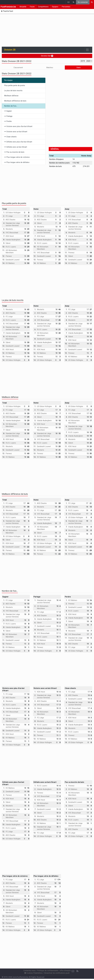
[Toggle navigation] (87, 50)
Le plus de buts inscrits (13, 91)
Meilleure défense (11, 96)
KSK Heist (10, 236)
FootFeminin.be (8, 7)
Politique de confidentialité (48, 971)
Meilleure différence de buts (15, 101)
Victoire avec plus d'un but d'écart (18, 126)
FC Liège (9, 216)
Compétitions (43, 7)
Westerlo (9, 229)
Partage (8, 116)
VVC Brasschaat (12, 233)
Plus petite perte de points (15, 85)
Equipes (55, 7)
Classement (18, 68)
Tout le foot (7, 11)
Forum (32, 7)
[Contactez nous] (73, 971)
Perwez (9, 256)
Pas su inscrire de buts (14, 152)
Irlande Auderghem (13, 240)
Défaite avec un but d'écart (16, 147)
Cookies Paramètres (33, 973)
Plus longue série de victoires (17, 157)
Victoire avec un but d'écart (16, 132)
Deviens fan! (47, 56)
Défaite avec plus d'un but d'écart (18, 142)
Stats (79, 68)
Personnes (66, 7)
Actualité (23, 7)
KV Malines (10, 263)
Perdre (8, 121)
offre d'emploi (65, 971)
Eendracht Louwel (13, 260)
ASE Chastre (10, 220)
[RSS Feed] (77, 971)
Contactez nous (29, 971)
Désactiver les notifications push (57, 973)
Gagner (8, 111)
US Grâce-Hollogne (13, 213)
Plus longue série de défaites (17, 162)
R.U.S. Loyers (11, 247)
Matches (50, 68)
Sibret (8, 243)
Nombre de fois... (11, 106)
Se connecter (83, 2)
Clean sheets (10, 137)
